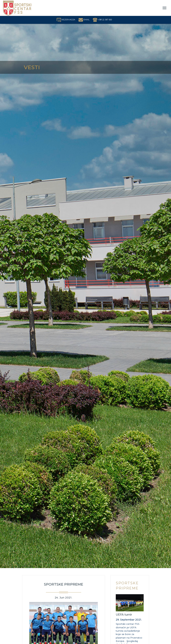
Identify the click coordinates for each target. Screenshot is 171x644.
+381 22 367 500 (102, 20)
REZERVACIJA (66, 20)
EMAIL (84, 20)
